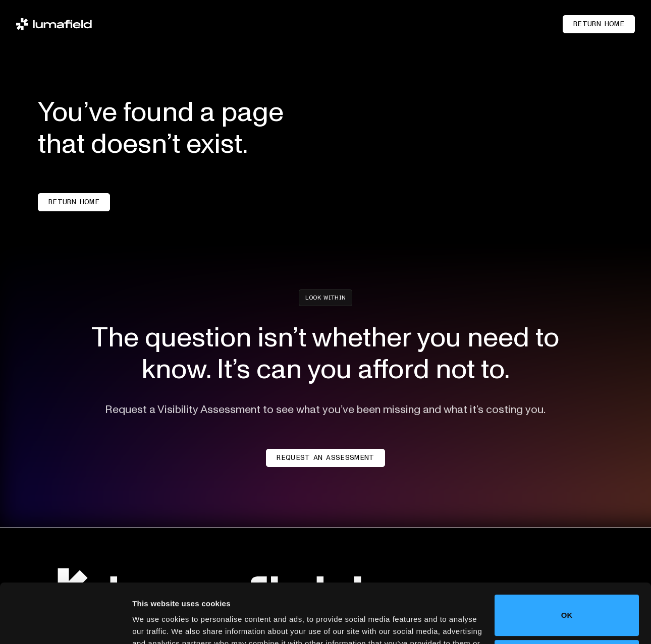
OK (567, 556)
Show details (156, 624)
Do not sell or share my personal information (567, 601)
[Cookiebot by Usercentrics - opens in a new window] (65, 624)
